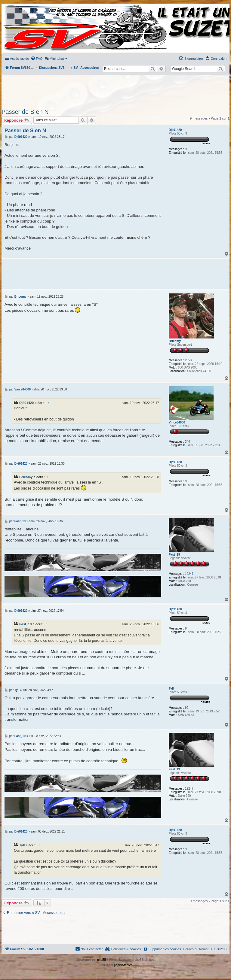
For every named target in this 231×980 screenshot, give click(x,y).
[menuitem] (37, 59)
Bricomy (175, 341)
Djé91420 (175, 130)
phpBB (102, 960)
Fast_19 (174, 555)
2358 (188, 360)
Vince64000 (177, 422)
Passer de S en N (25, 112)
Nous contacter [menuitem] (89, 949)
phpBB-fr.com (123, 965)
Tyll (171, 689)
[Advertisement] (115, 90)
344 (188, 442)
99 (187, 708)
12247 (189, 574)
